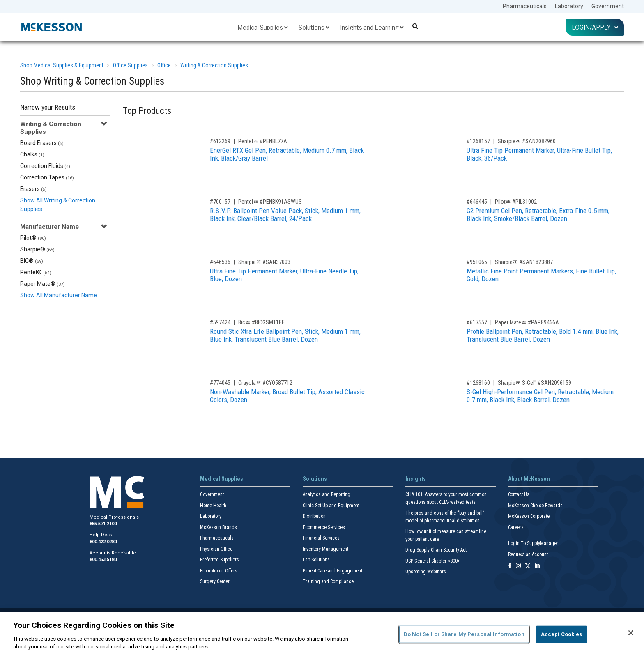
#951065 (477, 262)
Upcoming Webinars (426, 572)
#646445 (477, 202)
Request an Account (528, 554)
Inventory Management (325, 549)
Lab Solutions (316, 560)
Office (164, 65)
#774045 (220, 383)
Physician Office (216, 549)
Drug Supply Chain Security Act (436, 550)
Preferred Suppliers (220, 560)
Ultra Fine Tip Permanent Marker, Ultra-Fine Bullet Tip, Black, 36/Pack (539, 154)
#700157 (220, 202)
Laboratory (569, 6)
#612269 (220, 141)
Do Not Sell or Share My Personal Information (464, 634)
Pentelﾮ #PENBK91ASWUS (270, 202)
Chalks (32, 154)
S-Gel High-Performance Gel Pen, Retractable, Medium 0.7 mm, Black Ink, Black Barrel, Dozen (540, 396)
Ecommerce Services (324, 527)
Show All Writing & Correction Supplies (58, 205)
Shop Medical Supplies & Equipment (62, 65)
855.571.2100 (103, 524)
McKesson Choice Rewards (535, 506)
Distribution (314, 516)
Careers (516, 527)
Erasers (33, 189)
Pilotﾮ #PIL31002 (516, 202)
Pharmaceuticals (525, 6)
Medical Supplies (263, 27)
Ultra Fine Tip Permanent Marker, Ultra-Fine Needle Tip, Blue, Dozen (284, 275)
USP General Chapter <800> (433, 561)
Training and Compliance (328, 581)
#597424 (220, 322)
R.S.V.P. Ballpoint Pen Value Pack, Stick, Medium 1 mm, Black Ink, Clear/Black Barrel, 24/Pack (285, 215)
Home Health (213, 506)
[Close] (631, 633)
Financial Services (321, 538)
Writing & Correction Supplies (214, 65)
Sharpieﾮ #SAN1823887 (524, 262)
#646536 (220, 262)
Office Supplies (130, 65)
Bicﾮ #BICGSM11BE (261, 322)
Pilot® (33, 238)
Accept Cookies (562, 634)
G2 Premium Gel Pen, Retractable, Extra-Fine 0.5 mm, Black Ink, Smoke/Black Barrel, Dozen (538, 215)
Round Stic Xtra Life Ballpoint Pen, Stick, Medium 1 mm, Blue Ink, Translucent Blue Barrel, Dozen (285, 335)
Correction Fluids (45, 166)
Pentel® (36, 272)
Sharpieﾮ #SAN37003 (264, 262)
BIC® (32, 261)
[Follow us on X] (528, 566)
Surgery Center (215, 581)
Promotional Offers (219, 571)
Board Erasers (42, 143)
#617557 (477, 322)
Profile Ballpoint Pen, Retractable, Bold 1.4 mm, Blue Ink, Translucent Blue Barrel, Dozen (543, 335)
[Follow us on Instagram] (518, 566)
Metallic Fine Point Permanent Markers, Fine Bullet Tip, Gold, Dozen (541, 275)
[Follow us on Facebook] (510, 566)
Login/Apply (595, 27)
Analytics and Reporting (327, 494)
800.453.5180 (103, 560)
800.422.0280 (103, 542)
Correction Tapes (47, 177)
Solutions (314, 27)
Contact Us (519, 494)
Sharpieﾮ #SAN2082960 (527, 141)
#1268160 (478, 383)
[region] (322, 634)
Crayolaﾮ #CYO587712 (265, 383)
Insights (416, 479)
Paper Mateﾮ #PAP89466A (527, 322)
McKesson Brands (218, 527)
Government (608, 6)
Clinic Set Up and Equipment (331, 506)
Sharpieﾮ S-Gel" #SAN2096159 (535, 383)
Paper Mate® (43, 284)
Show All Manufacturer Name (59, 295)
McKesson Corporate (529, 516)
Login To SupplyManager (533, 543)
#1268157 (478, 141)
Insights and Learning (372, 27)
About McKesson (529, 479)
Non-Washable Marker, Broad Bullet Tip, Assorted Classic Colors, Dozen (287, 396)
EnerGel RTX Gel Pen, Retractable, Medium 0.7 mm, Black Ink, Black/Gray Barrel (287, 154)
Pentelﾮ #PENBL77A (263, 141)
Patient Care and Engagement (332, 571)
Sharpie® (37, 249)
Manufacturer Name (49, 227)
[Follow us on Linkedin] (537, 566)
